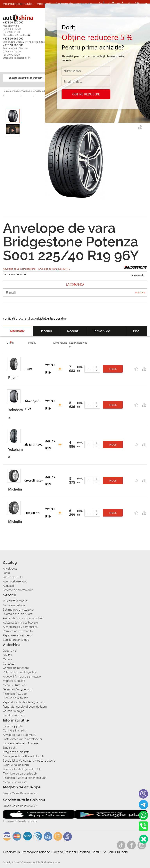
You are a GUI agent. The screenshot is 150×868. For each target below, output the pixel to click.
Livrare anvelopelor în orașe (20, 743)
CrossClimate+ (34, 481)
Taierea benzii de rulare (18, 614)
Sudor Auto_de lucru (16, 765)
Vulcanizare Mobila (15, 601)
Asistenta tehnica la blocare (20, 623)
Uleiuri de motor (13, 577)
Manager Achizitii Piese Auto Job (23, 756)
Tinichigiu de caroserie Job (20, 774)
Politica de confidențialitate (20, 672)
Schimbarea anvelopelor (18, 610)
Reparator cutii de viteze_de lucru (24, 702)
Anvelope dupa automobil (19, 735)
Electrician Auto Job (16, 698)
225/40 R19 (50, 369)
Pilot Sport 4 (32, 513)
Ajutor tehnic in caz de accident (23, 618)
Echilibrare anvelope (16, 640)
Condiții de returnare (16, 668)
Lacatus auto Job (14, 715)
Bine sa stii (10, 748)
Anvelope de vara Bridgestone (20, 269)
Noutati (7, 655)
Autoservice (12, 12)
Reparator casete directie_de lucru (25, 707)
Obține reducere (86, 94)
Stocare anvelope (14, 605)
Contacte (9, 664)
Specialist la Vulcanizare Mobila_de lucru (29, 761)
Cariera (31, 12)
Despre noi (10, 651)
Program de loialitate (16, 752)
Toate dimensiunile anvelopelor (23, 739)
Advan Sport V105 (32, 405)
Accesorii (44, 4)
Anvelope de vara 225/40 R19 (54, 269)
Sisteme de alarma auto (18, 590)
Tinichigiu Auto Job (15, 694)
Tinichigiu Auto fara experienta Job (25, 778)
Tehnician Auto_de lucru (18, 689)
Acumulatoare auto (18, 4)
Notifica (140, 293)
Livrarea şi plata (13, 726)
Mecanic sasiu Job (15, 782)
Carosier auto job (14, 711)
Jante (6, 573)
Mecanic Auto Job (14, 685)
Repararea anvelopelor (17, 635)
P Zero (28, 369)
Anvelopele (10, 569)
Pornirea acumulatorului (18, 631)
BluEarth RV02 (33, 445)
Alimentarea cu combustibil (20, 627)
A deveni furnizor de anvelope (22, 677)
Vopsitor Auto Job (14, 681)
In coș (113, 369)
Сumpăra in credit (14, 731)
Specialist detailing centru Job (22, 769)
